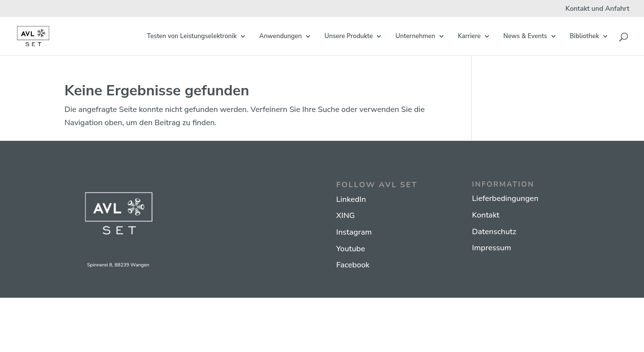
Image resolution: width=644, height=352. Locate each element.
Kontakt (486, 215)
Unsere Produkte (348, 37)
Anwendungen (280, 37)
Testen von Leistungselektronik (192, 37)
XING (345, 216)
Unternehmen (415, 37)
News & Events (525, 37)
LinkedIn (351, 199)
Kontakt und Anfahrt (597, 9)
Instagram (354, 232)
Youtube (350, 249)
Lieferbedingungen (505, 198)
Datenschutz (494, 232)
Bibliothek (584, 37)
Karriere (469, 37)
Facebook (353, 265)
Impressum (491, 248)
